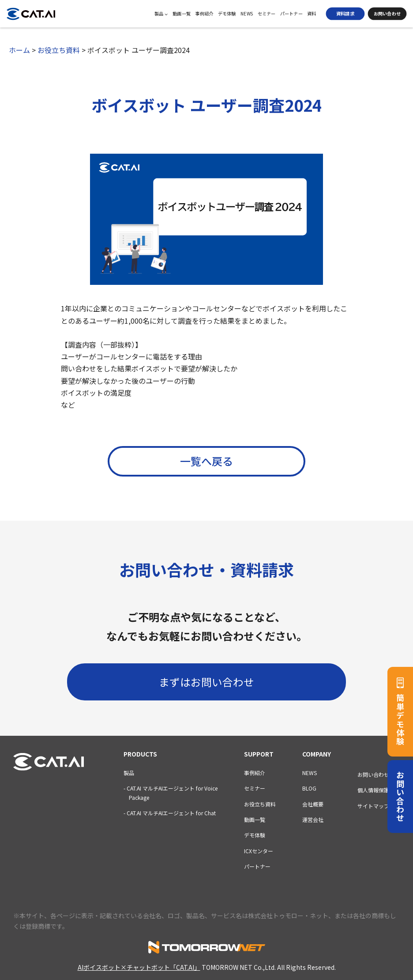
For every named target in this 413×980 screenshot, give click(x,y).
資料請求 (345, 13)
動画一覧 (182, 14)
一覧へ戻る (206, 461)
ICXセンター (259, 851)
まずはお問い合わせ (206, 681)
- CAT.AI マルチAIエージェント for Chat (170, 813)
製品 (161, 14)
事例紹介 (204, 14)
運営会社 (313, 819)
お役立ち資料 (260, 804)
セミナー (267, 14)
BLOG (309, 788)
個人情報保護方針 (379, 790)
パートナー (291, 14)
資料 (312, 14)
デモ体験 (227, 14)
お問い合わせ (387, 13)
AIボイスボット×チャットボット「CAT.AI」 (139, 967)
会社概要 (313, 804)
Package (136, 797)
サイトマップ (373, 806)
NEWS (247, 14)
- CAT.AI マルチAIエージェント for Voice (171, 788)
